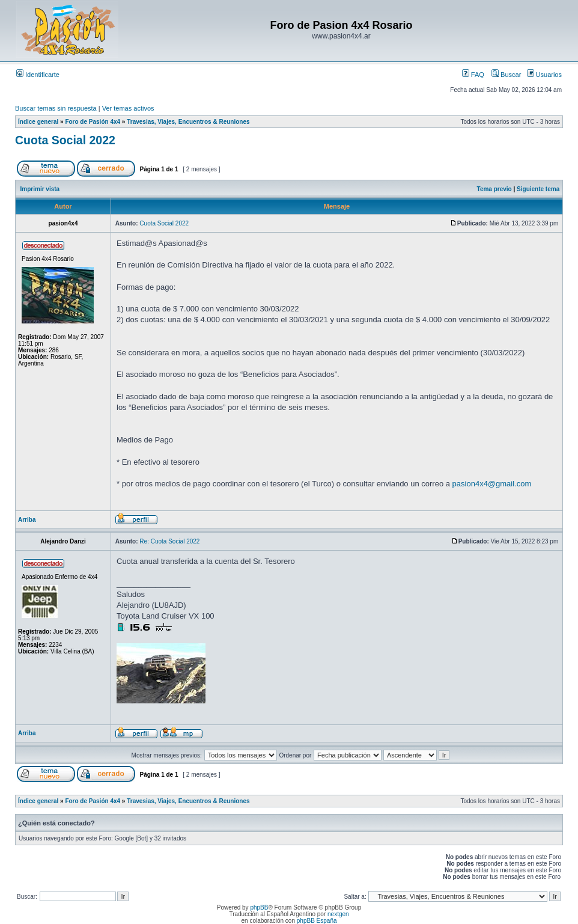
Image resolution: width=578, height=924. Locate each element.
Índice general (38, 122)
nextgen (338, 914)
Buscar (506, 75)
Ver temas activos (128, 108)
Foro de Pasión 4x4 (93, 122)
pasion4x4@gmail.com (492, 484)
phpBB (259, 907)
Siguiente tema (538, 189)
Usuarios (544, 75)
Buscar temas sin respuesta (56, 108)
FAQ (473, 75)
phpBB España (317, 921)
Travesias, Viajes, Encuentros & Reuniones (188, 122)
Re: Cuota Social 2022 (169, 541)
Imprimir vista (40, 189)
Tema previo (494, 189)
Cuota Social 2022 (65, 140)
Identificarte (38, 75)
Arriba (27, 520)
